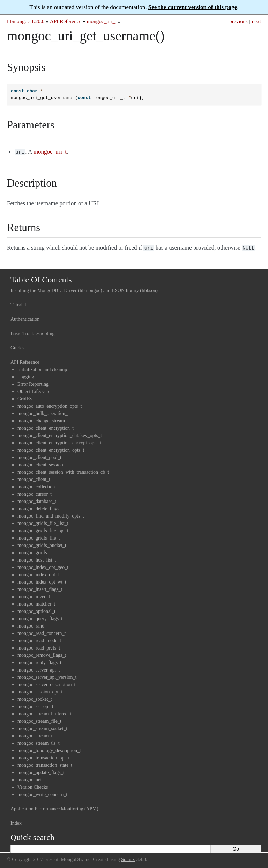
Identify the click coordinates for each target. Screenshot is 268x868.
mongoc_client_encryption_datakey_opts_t (60, 434)
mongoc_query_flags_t (40, 617)
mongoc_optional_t (36, 610)
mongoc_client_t (34, 478)
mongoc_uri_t (102, 21)
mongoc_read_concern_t (42, 632)
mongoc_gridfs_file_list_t (43, 522)
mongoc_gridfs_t (34, 551)
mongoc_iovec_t (34, 595)
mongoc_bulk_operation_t (43, 412)
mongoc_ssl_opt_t (35, 705)
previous (239, 21)
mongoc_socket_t (35, 698)
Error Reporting (33, 383)
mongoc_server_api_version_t (47, 676)
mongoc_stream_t (35, 735)
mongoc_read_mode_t (39, 639)
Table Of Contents (41, 278)
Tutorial (18, 303)
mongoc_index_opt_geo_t (43, 566)
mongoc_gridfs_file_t (39, 537)
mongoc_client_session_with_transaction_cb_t (63, 471)
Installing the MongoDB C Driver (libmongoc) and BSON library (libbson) (84, 289)
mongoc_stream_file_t (39, 720)
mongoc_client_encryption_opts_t (51, 449)
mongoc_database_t (37, 500)
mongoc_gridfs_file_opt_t (43, 529)
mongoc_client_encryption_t (46, 427)
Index (16, 822)
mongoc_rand (31, 625)
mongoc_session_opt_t (40, 691)
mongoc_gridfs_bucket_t (42, 544)
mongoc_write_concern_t (42, 793)
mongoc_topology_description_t (49, 749)
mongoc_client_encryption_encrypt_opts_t (59, 441)
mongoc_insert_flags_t (40, 588)
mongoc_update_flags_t (41, 771)
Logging (26, 375)
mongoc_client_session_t (42, 463)
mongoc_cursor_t (35, 493)
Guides (17, 346)
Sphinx (128, 858)
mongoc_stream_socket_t (42, 727)
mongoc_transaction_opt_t (43, 756)
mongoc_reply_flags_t (39, 661)
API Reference (66, 21)
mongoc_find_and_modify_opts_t (51, 515)
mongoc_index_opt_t (38, 573)
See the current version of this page (193, 7)
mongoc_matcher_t (36, 603)
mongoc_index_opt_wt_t (42, 581)
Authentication (25, 318)
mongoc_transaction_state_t (45, 764)
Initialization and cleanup (42, 368)
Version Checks (33, 786)
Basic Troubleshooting (32, 332)
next (256, 21)
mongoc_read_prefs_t (39, 647)
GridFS (25, 397)
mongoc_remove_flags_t (42, 654)
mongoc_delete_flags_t (40, 507)
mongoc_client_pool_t (39, 456)
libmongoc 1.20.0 (26, 21)
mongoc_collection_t (38, 485)
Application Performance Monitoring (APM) (54, 807)
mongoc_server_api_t (39, 669)
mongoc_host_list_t (37, 559)
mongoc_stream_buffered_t (44, 713)
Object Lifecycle (34, 390)
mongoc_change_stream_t (43, 419)
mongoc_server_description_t (46, 683)
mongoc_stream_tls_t (39, 742)
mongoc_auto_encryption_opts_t (50, 405)
